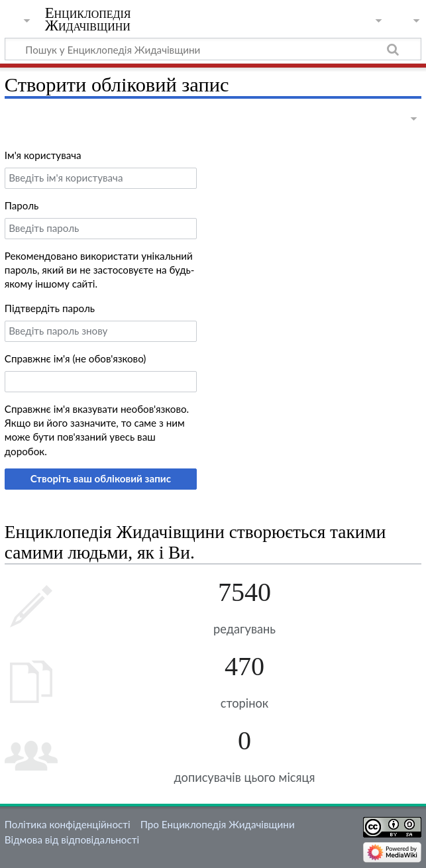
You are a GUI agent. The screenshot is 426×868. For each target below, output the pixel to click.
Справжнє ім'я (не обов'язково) (76, 358)
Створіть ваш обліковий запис (101, 478)
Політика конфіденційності (68, 824)
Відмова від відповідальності (72, 840)
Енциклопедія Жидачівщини (88, 19)
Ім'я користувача (43, 155)
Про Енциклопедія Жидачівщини (218, 824)
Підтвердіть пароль (50, 308)
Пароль (22, 205)
